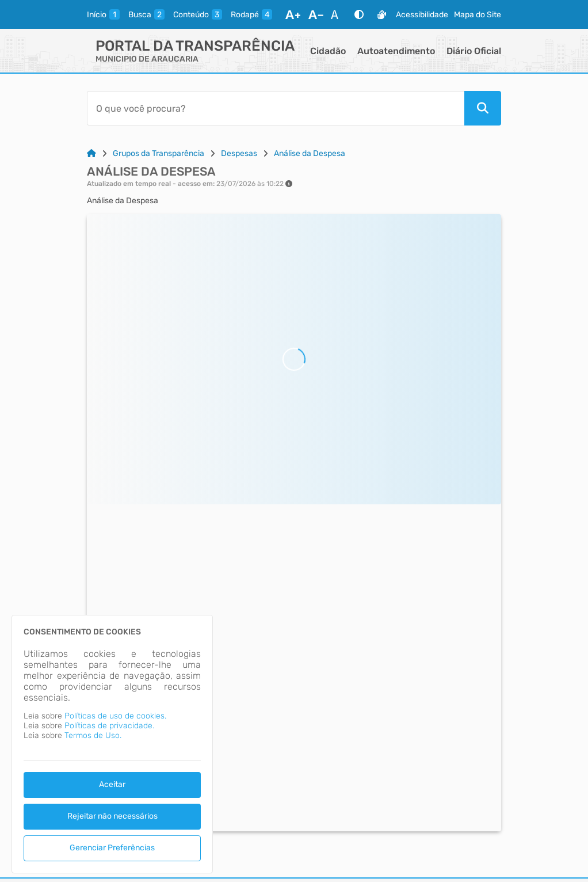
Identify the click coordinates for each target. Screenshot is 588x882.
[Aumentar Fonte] (293, 14)
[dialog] (112, 744)
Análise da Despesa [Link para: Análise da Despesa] (310, 153)
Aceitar (112, 784)
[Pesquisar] (483, 108)
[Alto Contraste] (359, 14)
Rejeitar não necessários (112, 816)
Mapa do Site (478, 15)
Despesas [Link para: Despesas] (239, 153)
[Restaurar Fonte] (338, 14)
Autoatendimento (396, 51)
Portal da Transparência (195, 46)
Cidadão (328, 51)
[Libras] (381, 14)
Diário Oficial (474, 51)
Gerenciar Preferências (112, 848)
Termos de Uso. (93, 735)
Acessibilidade (422, 15)
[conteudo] (198, 14)
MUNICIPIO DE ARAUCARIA (147, 59)
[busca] (146, 14)
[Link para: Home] (91, 153)
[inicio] (103, 14)
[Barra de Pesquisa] (276, 108)
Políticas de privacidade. (109, 726)
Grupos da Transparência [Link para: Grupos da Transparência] (159, 153)
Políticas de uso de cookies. (115, 716)
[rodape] (251, 14)
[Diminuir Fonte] (316, 14)
